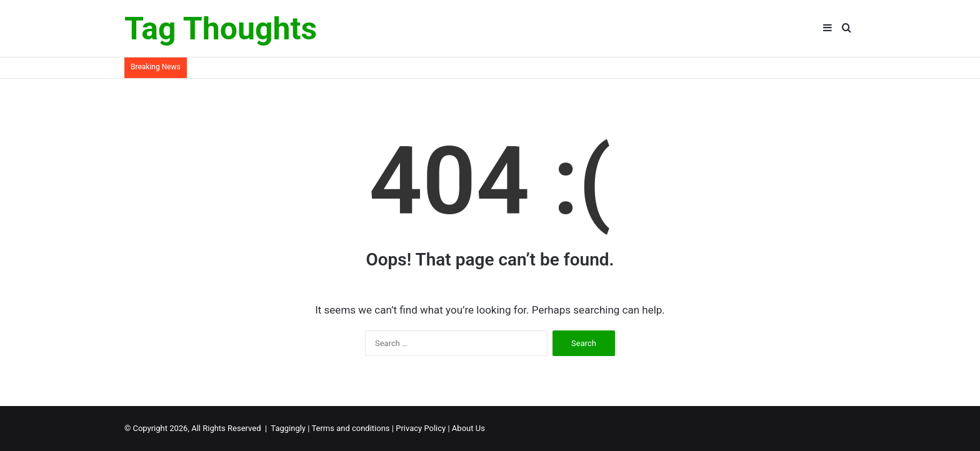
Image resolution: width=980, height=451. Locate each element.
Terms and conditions (350, 428)
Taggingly (288, 428)
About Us (468, 428)
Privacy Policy (421, 428)
